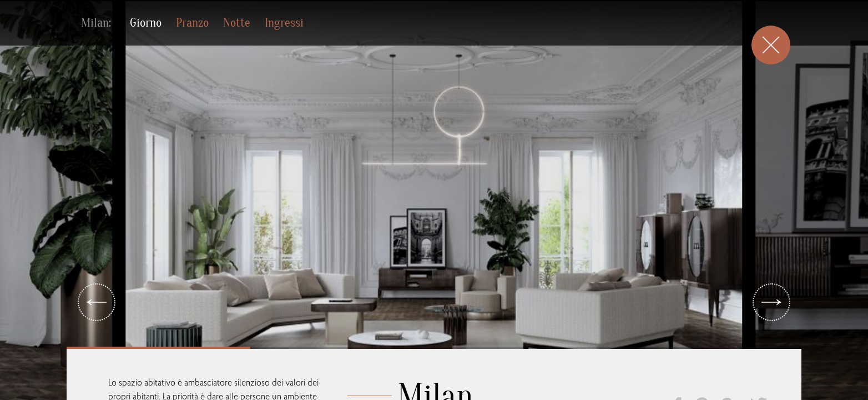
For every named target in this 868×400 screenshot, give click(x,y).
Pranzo (192, 23)
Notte (237, 23)
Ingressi (284, 23)
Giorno (146, 23)
